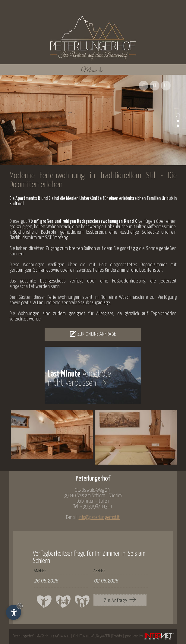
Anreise (40, 571)
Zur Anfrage (120, 600)
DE (155, 85)
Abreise (99, 571)
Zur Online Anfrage (93, 334)
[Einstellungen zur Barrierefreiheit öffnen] (14, 612)
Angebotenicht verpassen (79, 379)
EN (166, 85)
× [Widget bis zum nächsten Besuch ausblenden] (20, 606)
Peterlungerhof (23, 636)
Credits (117, 636)
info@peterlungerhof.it (99, 518)
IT (143, 85)
